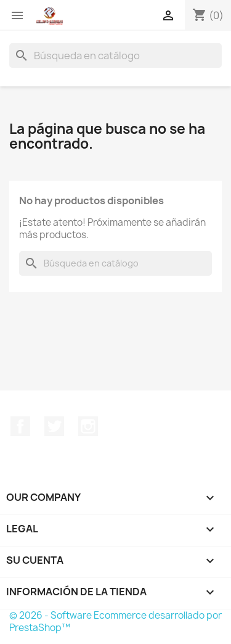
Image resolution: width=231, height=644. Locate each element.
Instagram (88, 426)
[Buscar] (115, 56)
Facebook (20, 426)
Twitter (54, 426)
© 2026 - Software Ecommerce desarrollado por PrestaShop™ (115, 621)
